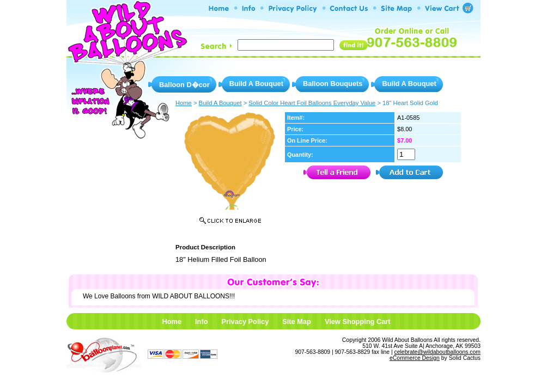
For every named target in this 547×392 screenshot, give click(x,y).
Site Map (297, 321)
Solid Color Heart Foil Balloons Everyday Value (312, 103)
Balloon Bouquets (333, 84)
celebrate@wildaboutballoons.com (437, 352)
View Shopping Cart (358, 321)
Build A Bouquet (256, 84)
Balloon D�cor (184, 85)
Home (172, 321)
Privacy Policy (245, 321)
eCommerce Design (415, 358)
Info (201, 321)
